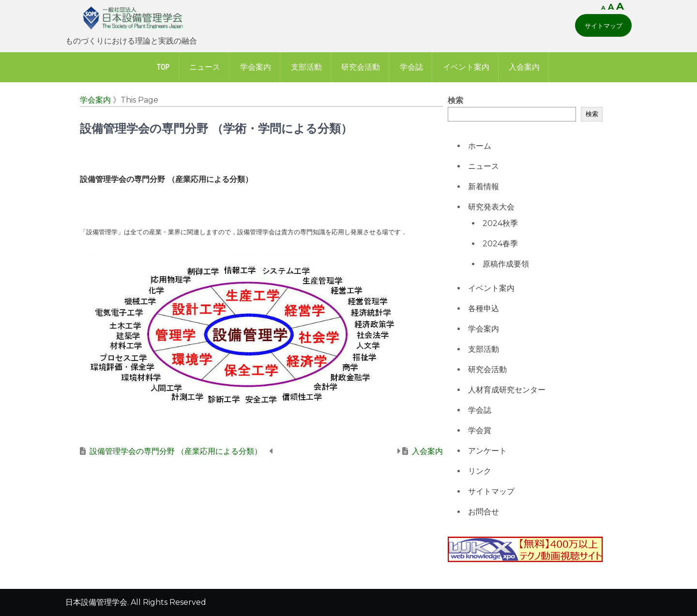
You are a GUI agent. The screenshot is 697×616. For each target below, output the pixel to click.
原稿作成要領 (506, 264)
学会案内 (256, 67)
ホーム (480, 146)
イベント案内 (466, 67)
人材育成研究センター (507, 390)
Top (163, 67)
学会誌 (411, 67)
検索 (455, 100)
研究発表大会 (491, 207)
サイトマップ (604, 26)
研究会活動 (361, 67)
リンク (480, 471)
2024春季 (500, 244)
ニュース (205, 67)
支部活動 (306, 67)
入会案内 (524, 67)
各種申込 (484, 308)
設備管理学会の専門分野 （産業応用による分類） (176, 451)
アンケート (487, 451)
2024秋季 (500, 223)
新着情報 (484, 187)
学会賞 (480, 430)
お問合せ (484, 512)
